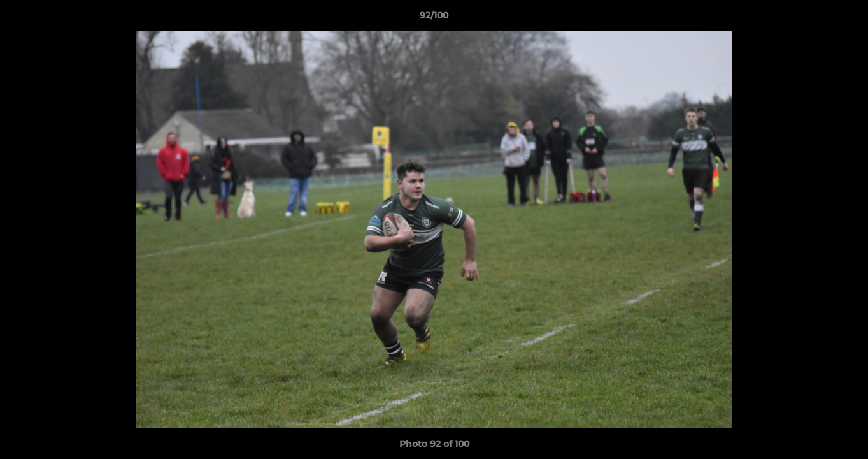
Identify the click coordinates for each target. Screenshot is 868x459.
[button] (845, 18)
